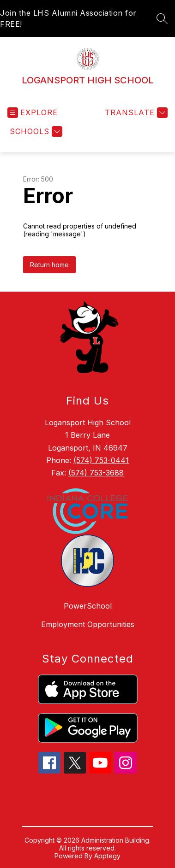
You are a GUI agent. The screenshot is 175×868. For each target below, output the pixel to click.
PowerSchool (88, 606)
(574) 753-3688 (96, 473)
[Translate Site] (135, 113)
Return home (49, 265)
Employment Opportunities (88, 624)
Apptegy (107, 856)
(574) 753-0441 (101, 460)
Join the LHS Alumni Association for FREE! (68, 18)
